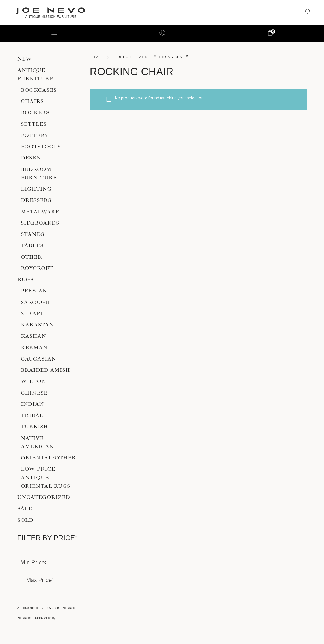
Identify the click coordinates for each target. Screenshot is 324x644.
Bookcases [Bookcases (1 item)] (24, 618)
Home (95, 57)
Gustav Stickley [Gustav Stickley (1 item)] (44, 618)
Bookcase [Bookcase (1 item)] (69, 608)
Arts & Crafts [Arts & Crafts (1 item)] (51, 608)
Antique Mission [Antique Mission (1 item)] (28, 608)
